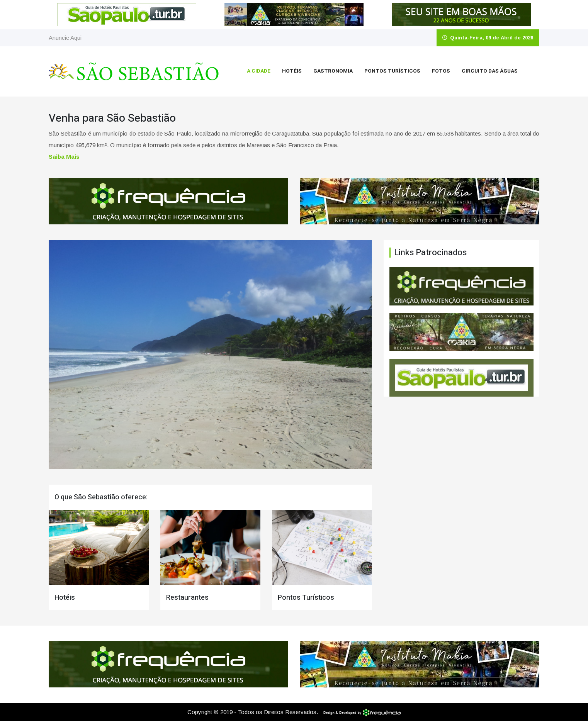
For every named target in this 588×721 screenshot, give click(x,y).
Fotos (441, 71)
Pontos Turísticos (392, 71)
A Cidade (259, 71)
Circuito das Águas (490, 71)
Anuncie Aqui (65, 38)
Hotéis (292, 71)
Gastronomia (333, 71)
